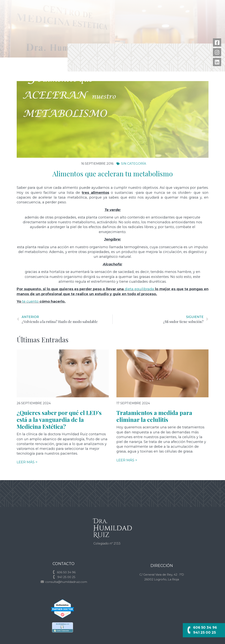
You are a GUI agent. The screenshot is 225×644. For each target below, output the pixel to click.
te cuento (30, 301)
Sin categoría (134, 164)
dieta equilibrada (139, 289)
